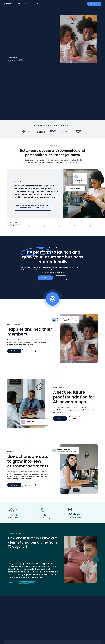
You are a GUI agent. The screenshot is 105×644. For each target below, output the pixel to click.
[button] (96, 559)
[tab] (11, 226)
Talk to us (94, 4)
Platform (20, 4)
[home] (9, 4)
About (26, 4)
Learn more (61, 278)
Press (39, 4)
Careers (33, 4)
